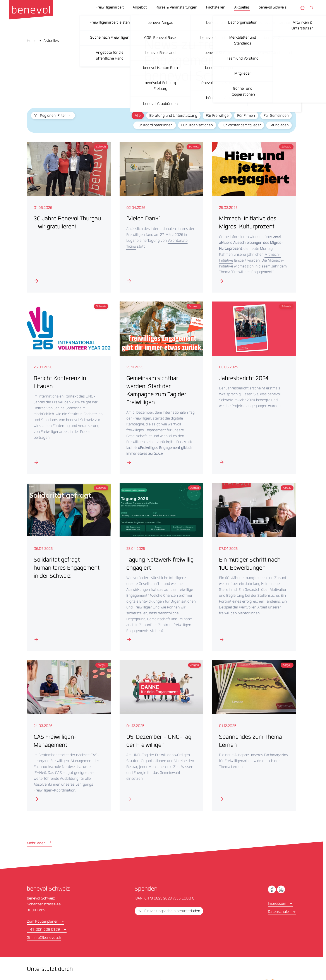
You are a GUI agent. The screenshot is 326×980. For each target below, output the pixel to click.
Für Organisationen (197, 125)
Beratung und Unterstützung (173, 116)
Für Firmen (246, 116)
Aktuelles (51, 41)
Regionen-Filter (53, 116)
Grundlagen (279, 125)
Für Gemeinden (276, 116)
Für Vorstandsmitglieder (241, 125)
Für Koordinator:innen (155, 125)
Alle (138, 116)
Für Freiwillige (217, 116)
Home (32, 41)
